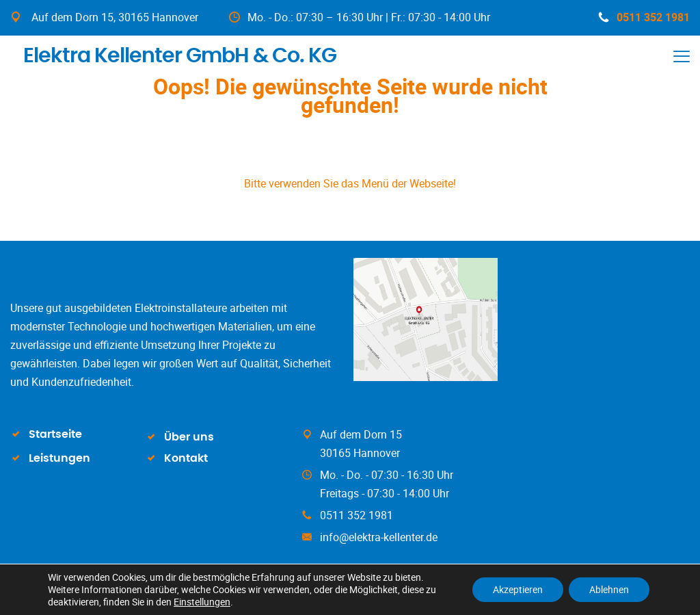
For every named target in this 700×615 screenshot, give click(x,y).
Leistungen (59, 458)
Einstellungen (202, 602)
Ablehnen (609, 589)
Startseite (55, 434)
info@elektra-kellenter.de (379, 537)
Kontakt (186, 458)
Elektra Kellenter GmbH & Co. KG (174, 54)
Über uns (189, 437)
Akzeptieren (518, 589)
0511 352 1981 (644, 17)
